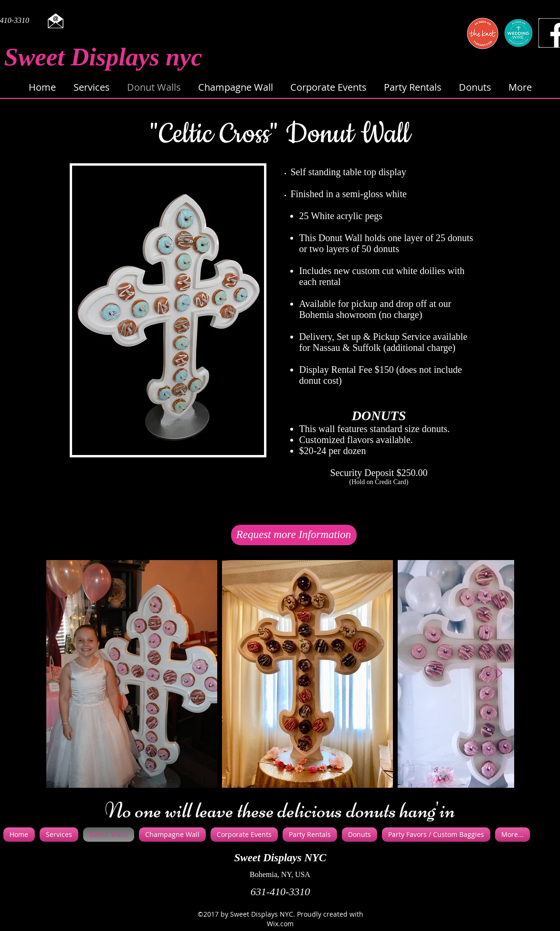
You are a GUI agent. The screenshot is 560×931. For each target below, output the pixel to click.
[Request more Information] (294, 535)
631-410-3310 (280, 892)
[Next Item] (498, 674)
